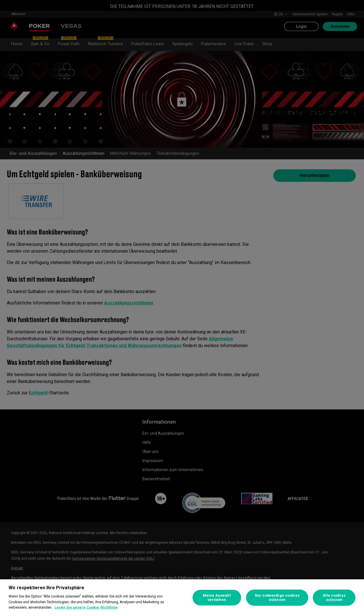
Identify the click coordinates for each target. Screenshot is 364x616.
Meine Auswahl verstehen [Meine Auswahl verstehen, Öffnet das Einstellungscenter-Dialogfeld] (217, 598)
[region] (182, 598)
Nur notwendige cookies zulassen (277, 598)
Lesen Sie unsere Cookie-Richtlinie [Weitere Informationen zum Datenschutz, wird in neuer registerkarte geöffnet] (86, 607)
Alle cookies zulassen (334, 598)
